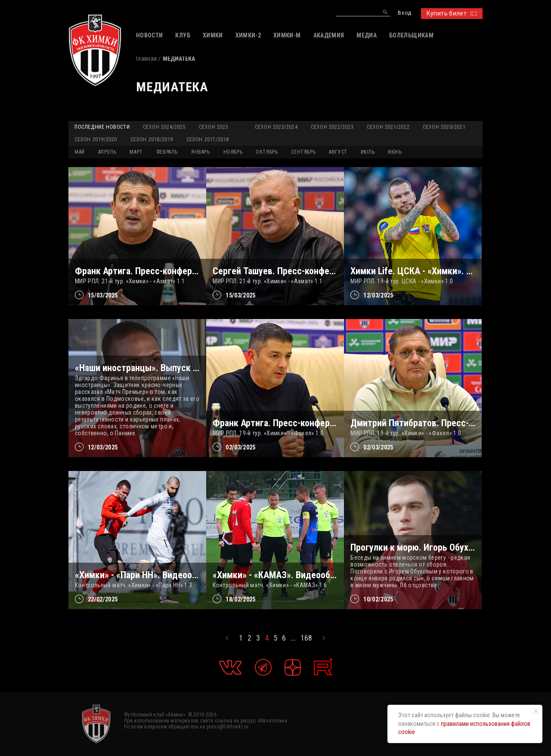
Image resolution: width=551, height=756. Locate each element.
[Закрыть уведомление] (536, 711)
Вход (404, 13)
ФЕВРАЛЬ (167, 152)
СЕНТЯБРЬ (303, 152)
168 (306, 638)
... (293, 638)
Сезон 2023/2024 (276, 127)
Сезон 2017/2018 (208, 139)
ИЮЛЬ (368, 152)
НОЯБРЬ (233, 152)
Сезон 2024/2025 (164, 127)
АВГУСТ (338, 152)
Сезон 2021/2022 (388, 127)
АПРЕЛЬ (107, 152)
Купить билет (452, 13)
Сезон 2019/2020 (96, 139)
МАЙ (80, 152)
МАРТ (136, 152)
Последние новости (102, 127)
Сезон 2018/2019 (152, 139)
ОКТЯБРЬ (267, 152)
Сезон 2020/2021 (444, 127)
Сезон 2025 (214, 127)
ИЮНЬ (395, 152)
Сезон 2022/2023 (332, 127)
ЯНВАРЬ (201, 152)
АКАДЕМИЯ (329, 35)
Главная (146, 59)
